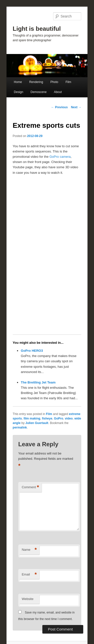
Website (28, 599)
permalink (20, 427)
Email (29, 575)
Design (18, 92)
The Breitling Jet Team (38, 382)
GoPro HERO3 (32, 351)
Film (68, 82)
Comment (30, 487)
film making (32, 418)
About (58, 92)
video (69, 418)
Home (18, 82)
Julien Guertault (37, 423)
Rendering (36, 82)
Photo (54, 82)
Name (29, 550)
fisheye (47, 418)
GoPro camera (60, 157)
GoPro (59, 418)
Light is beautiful (37, 29)
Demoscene (39, 92)
